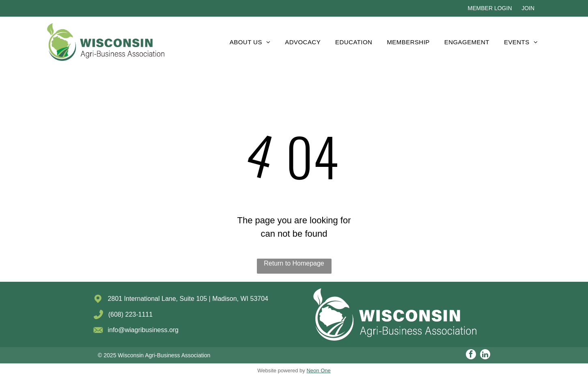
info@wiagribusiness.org (143, 330)
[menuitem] (250, 42)
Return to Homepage (294, 263)
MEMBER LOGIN (490, 8)
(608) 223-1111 (130, 314)
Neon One (318, 370)
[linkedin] (485, 355)
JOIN (528, 8)
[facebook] (471, 355)
